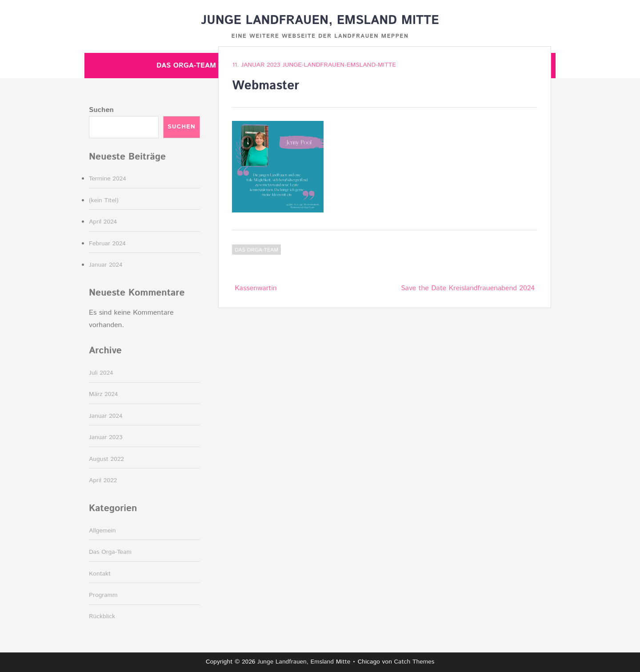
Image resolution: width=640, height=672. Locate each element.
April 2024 (103, 222)
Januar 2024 (106, 265)
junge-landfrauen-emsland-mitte (339, 65)
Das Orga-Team (186, 66)
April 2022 (103, 480)
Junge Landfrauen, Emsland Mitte (320, 20)
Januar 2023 (106, 437)
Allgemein (102, 531)
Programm (103, 595)
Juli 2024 (101, 373)
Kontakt (100, 574)
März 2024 (103, 394)
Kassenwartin (256, 288)
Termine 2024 (108, 179)
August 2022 (106, 459)
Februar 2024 (107, 244)
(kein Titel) (104, 200)
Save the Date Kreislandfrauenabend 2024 (468, 288)
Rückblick (102, 616)
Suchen (101, 110)
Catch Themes (414, 662)
